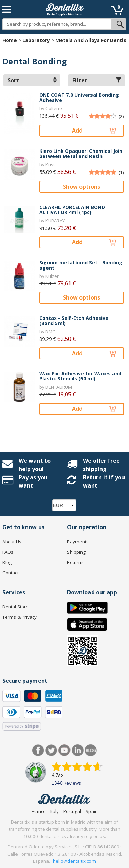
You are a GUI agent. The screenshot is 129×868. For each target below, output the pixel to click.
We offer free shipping (101, 465)
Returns (75, 562)
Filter (97, 80)
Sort (32, 80)
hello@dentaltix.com (74, 861)
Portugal (72, 811)
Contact (10, 573)
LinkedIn (78, 750)
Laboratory (36, 40)
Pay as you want (33, 481)
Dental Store (15, 607)
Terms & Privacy (20, 617)
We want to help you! (35, 465)
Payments (78, 542)
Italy (55, 811)
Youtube (64, 750)
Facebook (38, 750)
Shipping (76, 552)
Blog (7, 562)
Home (10, 40)
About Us (12, 542)
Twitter (51, 750)
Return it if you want (104, 481)
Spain (92, 811)
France (39, 811)
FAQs (8, 552)
